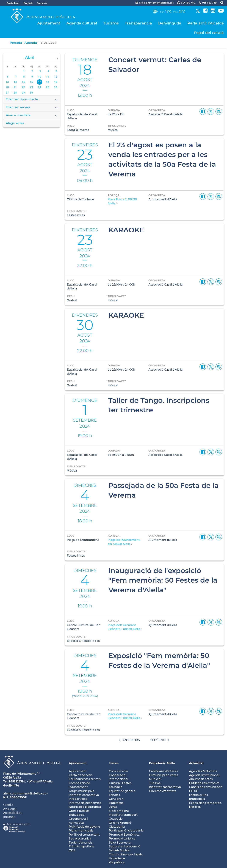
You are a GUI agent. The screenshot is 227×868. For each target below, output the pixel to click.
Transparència (138, 23)
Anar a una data (32, 115)
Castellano (13, 3)
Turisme (111, 23)
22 (23, 87)
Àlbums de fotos (201, 779)
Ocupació (116, 819)
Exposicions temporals (205, 803)
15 (23, 82)
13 (7, 82)
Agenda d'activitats (203, 771)
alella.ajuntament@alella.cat (24, 794)
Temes (114, 763)
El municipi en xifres (164, 775)
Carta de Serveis (81, 775)
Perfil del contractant (84, 835)
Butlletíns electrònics (204, 783)
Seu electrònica (80, 839)
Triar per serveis (32, 108)
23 (31, 87)
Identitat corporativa (84, 795)
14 (15, 82)
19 (56, 82)
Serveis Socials (119, 850)
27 (7, 93)
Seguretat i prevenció (124, 846)
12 (56, 77)
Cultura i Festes (120, 783)
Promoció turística (122, 839)
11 (48, 77)
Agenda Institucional (204, 775)
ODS (72, 850)
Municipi (155, 779)
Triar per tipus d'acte (32, 100)
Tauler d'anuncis (81, 843)
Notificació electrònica (85, 807)
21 (15, 87)
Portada (16, 43)
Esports (114, 795)
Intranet (9, 817)
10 (40, 77)
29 (23, 93)
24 (40, 87)
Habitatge (116, 803)
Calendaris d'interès (163, 771)
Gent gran (116, 799)
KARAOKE (126, 230)
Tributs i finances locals (126, 854)
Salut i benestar (120, 843)
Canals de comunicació (206, 787)
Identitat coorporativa (165, 787)
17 (40, 82)
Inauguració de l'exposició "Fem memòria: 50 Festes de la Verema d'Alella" (163, 580)
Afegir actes (15, 123)
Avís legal (10, 809)
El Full (193, 791)
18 (48, 82)
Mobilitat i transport (123, 815)
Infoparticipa (78, 799)
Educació (116, 787)
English (28, 3)
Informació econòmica (85, 803)
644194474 (11, 786)
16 (31, 82)
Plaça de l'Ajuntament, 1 (21, 774)
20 (7, 87)
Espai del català (209, 33)
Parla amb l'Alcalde (206, 23)
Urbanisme (117, 858)
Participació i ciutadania (126, 831)
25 (48, 87)
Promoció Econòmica (124, 835)
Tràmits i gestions (81, 846)
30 (31, 93)
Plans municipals (81, 831)
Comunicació (118, 771)
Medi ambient (119, 811)
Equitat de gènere (122, 791)
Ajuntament (49, 23)
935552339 (16, 781)
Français (42, 3)
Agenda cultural (82, 23)
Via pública (117, 862)
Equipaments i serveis (85, 779)
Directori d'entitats (163, 791)
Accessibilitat (13, 813)
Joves (113, 807)
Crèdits (8, 805)
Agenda (31, 43)
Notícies (195, 807)
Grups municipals (81, 791)
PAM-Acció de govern (84, 827)
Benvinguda (170, 23)
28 (15, 93)
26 (56, 87)
